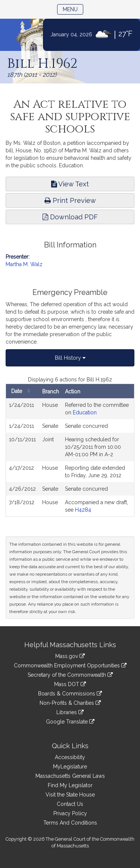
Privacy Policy (70, 813)
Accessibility (70, 757)
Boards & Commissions (70, 694)
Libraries (70, 712)
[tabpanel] (70, 447)
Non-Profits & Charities (70, 703)
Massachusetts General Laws (70, 776)
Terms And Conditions (70, 823)
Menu (73, 9)
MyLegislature (70, 767)
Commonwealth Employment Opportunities (70, 666)
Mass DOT (70, 684)
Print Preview (70, 200)
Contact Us (70, 804)
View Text (70, 184)
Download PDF (70, 217)
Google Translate (70, 722)
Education (85, 412)
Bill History (70, 358)
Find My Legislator (70, 785)
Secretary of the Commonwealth (70, 675)
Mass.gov (70, 656)
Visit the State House (70, 795)
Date (23, 391)
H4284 (83, 510)
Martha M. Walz (24, 264)
